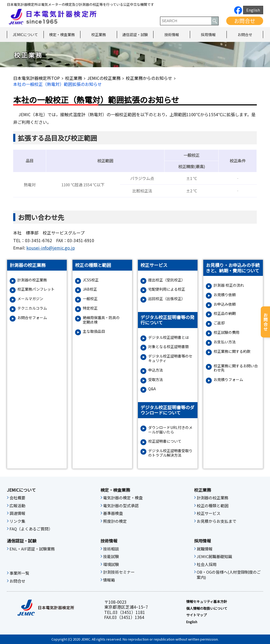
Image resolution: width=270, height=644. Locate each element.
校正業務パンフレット (36, 289)
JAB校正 (90, 289)
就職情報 (205, 549)
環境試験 (111, 564)
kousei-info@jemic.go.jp (51, 248)
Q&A (152, 389)
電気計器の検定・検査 (123, 498)
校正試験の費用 (226, 332)
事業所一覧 (19, 573)
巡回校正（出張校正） (167, 299)
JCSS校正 (91, 280)
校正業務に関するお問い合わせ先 (236, 368)
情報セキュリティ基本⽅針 (207, 602)
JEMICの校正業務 (104, 78)
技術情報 (172, 35)
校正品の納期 (225, 313)
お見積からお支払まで (216, 521)
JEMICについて (25, 35)
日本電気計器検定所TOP (37, 78)
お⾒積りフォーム (228, 380)
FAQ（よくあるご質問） (31, 529)
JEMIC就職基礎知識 (214, 557)
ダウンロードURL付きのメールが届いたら (170, 430)
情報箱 (109, 580)
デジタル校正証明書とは (168, 337)
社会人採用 (207, 564)
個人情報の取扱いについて (207, 608)
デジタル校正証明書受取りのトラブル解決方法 (170, 453)
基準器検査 (113, 513)
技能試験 (111, 557)
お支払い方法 (225, 342)
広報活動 (17, 506)
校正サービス (209, 513)
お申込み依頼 (225, 304)
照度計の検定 (115, 521)
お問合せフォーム (32, 318)
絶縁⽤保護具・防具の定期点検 (101, 320)
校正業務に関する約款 (232, 351)
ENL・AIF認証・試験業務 (32, 549)
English (253, 10)
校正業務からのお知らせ (149, 78)
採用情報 (208, 35)
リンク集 (17, 521)
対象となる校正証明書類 (168, 347)
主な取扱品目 (94, 331)
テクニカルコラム (32, 308)
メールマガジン (30, 299)
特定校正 (90, 308)
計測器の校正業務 (32, 280)
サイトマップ (196, 615)
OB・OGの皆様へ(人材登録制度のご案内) (229, 575)
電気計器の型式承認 (121, 506)
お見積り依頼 (225, 295)
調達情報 (17, 513)
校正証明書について (165, 441)
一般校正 (90, 299)
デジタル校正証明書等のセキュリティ (170, 358)
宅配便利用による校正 (167, 289)
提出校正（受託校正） (167, 280)
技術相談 (111, 549)
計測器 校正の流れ (229, 285)
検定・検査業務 (62, 35)
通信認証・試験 (135, 35)
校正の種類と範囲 (213, 506)
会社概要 (17, 498)
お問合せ (245, 21)
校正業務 (99, 35)
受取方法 (156, 380)
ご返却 (219, 323)
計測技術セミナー (119, 572)
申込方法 (156, 370)
